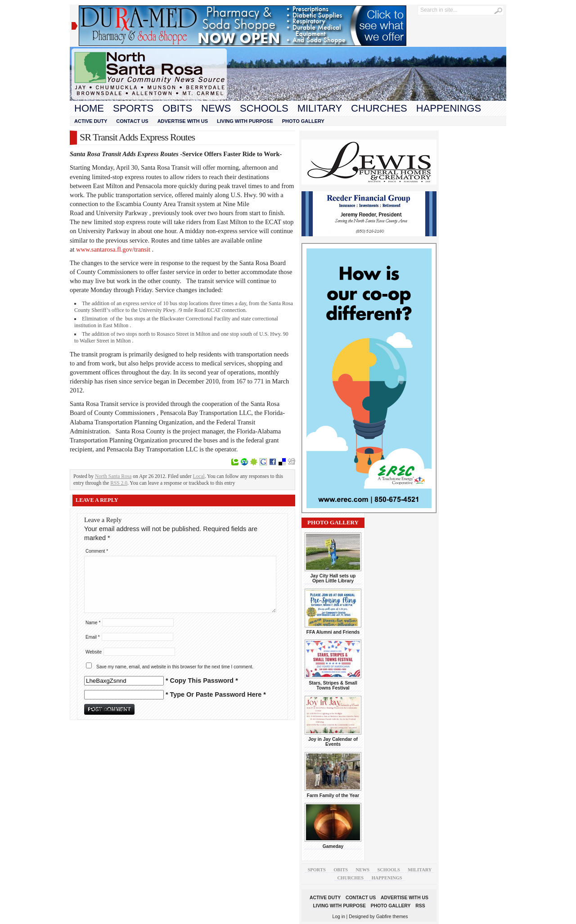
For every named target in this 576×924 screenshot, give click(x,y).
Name (93, 623)
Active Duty (91, 121)
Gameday (333, 846)
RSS (420, 906)
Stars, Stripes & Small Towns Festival (333, 685)
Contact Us (132, 121)
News (216, 108)
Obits (177, 108)
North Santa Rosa (113, 476)
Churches (379, 108)
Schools (264, 108)
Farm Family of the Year (333, 796)
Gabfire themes (392, 917)
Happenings (449, 108)
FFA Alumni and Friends (333, 632)
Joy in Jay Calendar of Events (333, 742)
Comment (97, 551)
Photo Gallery (303, 121)
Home (89, 108)
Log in (339, 917)
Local (199, 476)
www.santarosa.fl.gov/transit (113, 249)
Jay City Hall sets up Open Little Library (333, 578)
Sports (133, 108)
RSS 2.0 (119, 483)
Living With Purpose (245, 121)
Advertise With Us (183, 121)
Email (93, 637)
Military (320, 108)
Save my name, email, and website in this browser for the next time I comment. (175, 667)
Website (94, 652)
